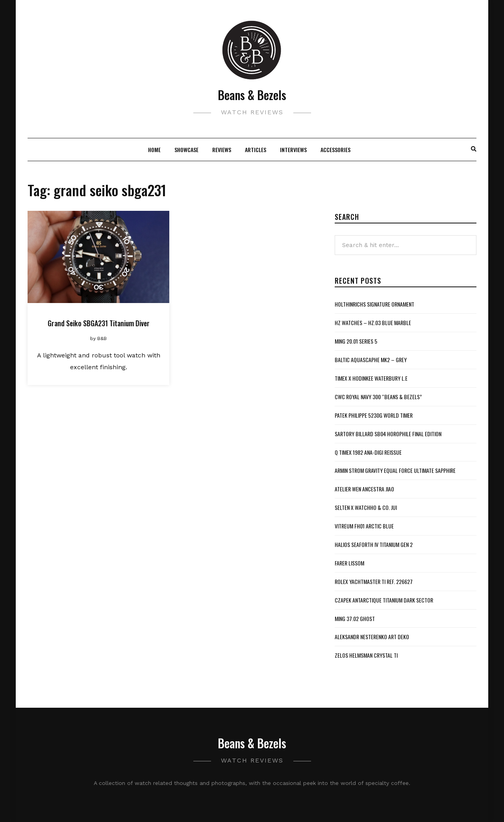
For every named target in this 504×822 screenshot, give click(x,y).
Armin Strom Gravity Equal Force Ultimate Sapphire (395, 470)
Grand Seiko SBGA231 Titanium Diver (99, 323)
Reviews (222, 150)
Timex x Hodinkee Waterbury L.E (371, 378)
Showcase (186, 150)
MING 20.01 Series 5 (356, 341)
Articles (256, 150)
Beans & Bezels (252, 95)
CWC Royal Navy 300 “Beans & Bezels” (378, 397)
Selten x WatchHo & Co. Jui (366, 507)
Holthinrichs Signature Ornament (374, 304)
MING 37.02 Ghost (355, 618)
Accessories (335, 150)
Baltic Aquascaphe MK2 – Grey (371, 360)
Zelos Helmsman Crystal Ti (366, 655)
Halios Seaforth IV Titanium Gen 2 (374, 544)
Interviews (293, 150)
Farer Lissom (349, 563)
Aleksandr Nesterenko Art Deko (372, 637)
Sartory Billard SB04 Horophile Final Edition (388, 434)
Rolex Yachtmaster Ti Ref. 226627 (374, 581)
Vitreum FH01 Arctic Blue (364, 526)
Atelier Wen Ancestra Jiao (364, 489)
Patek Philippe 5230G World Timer (374, 415)
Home (154, 150)
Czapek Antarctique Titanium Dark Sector (384, 600)
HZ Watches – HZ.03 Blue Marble (373, 323)
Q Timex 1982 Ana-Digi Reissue (368, 452)
